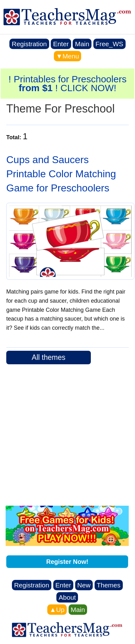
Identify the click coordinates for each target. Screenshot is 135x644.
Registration (29, 44)
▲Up (57, 610)
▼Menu (67, 56)
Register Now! (67, 562)
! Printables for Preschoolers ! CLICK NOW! (67, 83)
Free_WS (109, 44)
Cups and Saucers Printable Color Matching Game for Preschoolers (61, 174)
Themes (109, 585)
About (67, 597)
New (84, 585)
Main (82, 44)
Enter (61, 44)
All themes (48, 357)
